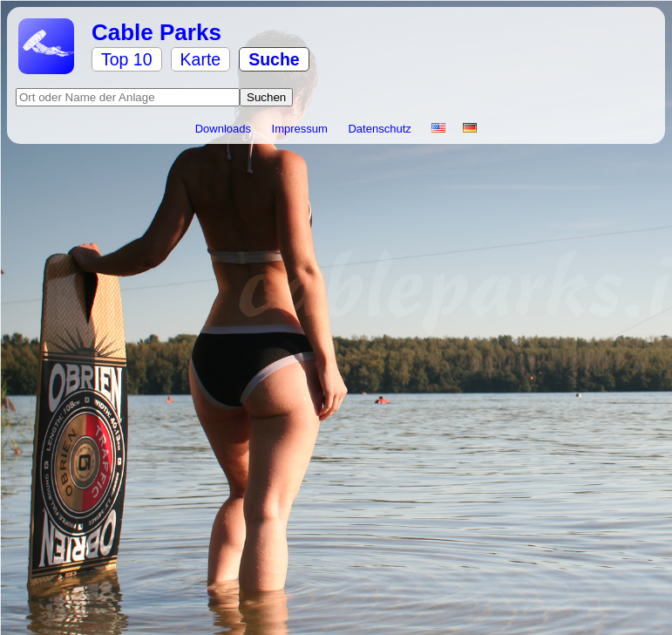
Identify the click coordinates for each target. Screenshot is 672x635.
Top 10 (127, 59)
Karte (201, 59)
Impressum (302, 129)
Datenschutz (381, 129)
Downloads (225, 129)
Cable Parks (156, 32)
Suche (274, 59)
